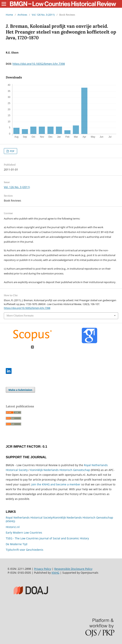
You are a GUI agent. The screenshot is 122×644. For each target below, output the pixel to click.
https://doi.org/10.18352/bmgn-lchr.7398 (39, 64)
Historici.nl (13, 527)
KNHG (55, 573)
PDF (12, 151)
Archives (22, 15)
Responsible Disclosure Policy (73, 569)
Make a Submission (20, 390)
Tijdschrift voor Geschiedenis (25, 550)
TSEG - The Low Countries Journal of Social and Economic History (47, 538)
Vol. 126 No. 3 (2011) (43, 15)
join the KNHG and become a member (56, 484)
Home (9, 15)
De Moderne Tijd (17, 544)
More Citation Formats (20, 316)
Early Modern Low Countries (24, 533)
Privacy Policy (43, 569)
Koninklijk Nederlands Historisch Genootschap (60, 470)
